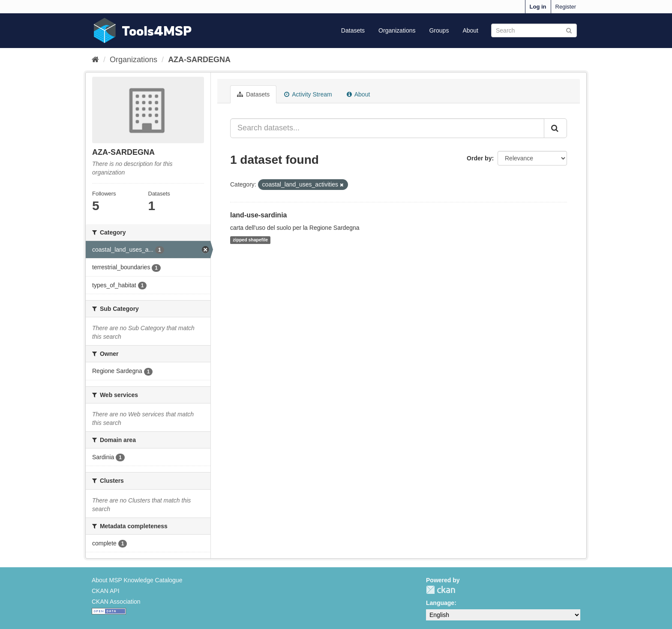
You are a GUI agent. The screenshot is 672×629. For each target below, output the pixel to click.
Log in (538, 7)
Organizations (397, 30)
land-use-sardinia (258, 215)
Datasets (353, 30)
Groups (439, 30)
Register (566, 7)
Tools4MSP (157, 31)
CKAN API (106, 591)
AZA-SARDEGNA (199, 60)
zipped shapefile (250, 240)
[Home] (95, 60)
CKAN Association (116, 602)
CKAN (441, 590)
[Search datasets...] (387, 128)
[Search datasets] (534, 30)
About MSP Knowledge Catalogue (137, 580)
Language (440, 603)
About (470, 30)
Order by (479, 158)
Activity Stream (308, 94)
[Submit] (569, 30)
